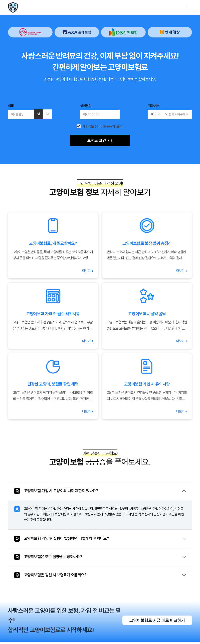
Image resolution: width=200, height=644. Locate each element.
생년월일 (86, 106)
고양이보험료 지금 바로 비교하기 (157, 623)
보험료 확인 (100, 141)
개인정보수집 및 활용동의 (99, 127)
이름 (11, 106)
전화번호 (154, 106)
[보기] (119, 127)
